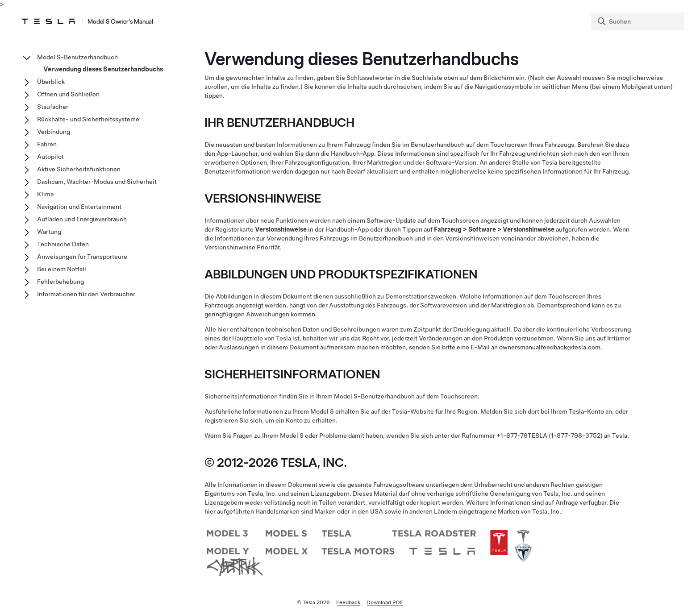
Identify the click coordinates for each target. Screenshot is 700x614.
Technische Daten (63, 244)
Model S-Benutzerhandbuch (77, 57)
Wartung (49, 232)
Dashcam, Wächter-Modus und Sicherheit (97, 182)
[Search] (639, 21)
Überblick (51, 82)
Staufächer (53, 107)
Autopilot (50, 157)
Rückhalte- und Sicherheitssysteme (88, 119)
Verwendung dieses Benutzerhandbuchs (103, 69)
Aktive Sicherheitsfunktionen (79, 169)
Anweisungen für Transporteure (82, 257)
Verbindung (54, 132)
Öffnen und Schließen (68, 94)
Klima (45, 194)
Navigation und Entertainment (79, 207)
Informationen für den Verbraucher (86, 294)
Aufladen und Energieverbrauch (82, 219)
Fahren (47, 144)
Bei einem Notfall (62, 269)
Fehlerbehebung (60, 282)
